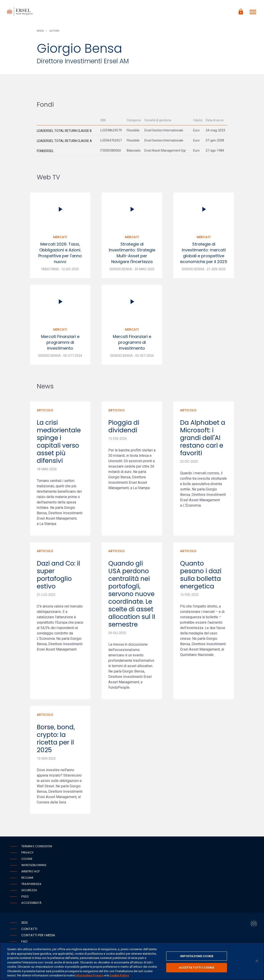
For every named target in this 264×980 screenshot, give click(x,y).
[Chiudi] (257, 961)
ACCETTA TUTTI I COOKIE (197, 968)
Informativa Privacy (89, 975)
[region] (132, 961)
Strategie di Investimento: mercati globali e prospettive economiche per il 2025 (204, 254)
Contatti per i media (38, 936)
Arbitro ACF (31, 873)
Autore (54, 32)
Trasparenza (31, 885)
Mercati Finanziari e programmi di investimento (60, 344)
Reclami (27, 879)
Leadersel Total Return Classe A (64, 142)
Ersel (40, 32)
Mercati (60, 238)
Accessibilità (31, 904)
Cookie (27, 860)
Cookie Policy (119, 975)
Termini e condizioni (37, 848)
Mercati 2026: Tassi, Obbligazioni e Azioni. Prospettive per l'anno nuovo (60, 254)
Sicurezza (29, 892)
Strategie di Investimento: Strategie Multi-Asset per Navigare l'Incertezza (132, 254)
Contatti (29, 930)
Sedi (24, 924)
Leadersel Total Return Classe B (64, 132)
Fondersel (45, 152)
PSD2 (25, 898)
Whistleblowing (34, 866)
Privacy (27, 854)
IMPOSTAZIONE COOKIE (197, 956)
